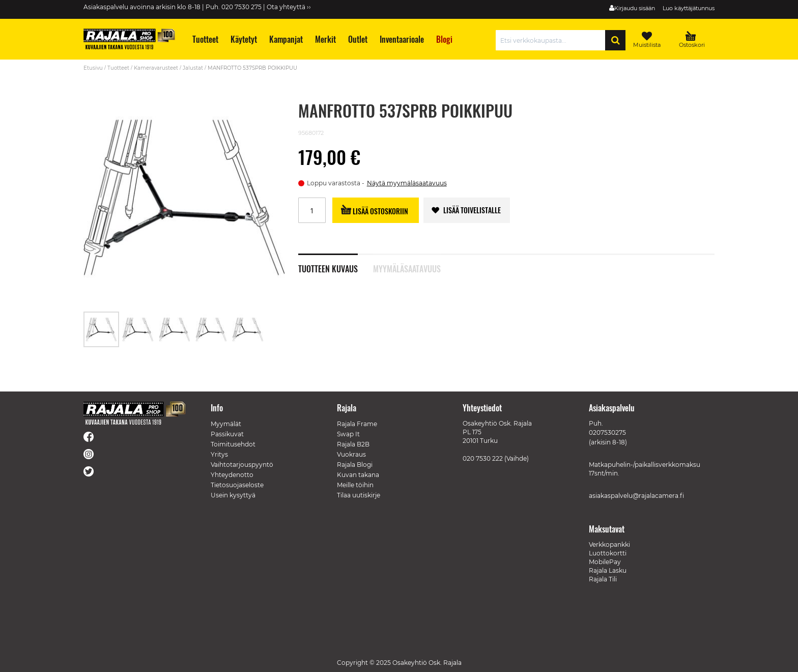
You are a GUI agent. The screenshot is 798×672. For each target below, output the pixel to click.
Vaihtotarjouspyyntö (242, 465)
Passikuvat (227, 434)
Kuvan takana (358, 475)
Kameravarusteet (156, 68)
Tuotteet (118, 68)
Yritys (219, 454)
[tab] (336, 263)
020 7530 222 (483, 458)
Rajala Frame (357, 424)
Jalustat (193, 68)
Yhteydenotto (232, 475)
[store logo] (129, 39)
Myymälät (226, 424)
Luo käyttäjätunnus (689, 8)
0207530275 (607, 432)
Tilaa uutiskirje (359, 495)
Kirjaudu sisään (635, 8)
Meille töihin (355, 485)
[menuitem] (205, 39)
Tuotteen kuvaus (328, 268)
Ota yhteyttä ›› (289, 7)
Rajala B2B (353, 444)
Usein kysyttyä (233, 495)
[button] (138, 329)
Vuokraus (351, 454)
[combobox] (553, 40)
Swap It (348, 434)
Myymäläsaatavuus (407, 268)
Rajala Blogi (355, 465)
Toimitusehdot (233, 444)
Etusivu (93, 68)
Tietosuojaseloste (237, 485)
